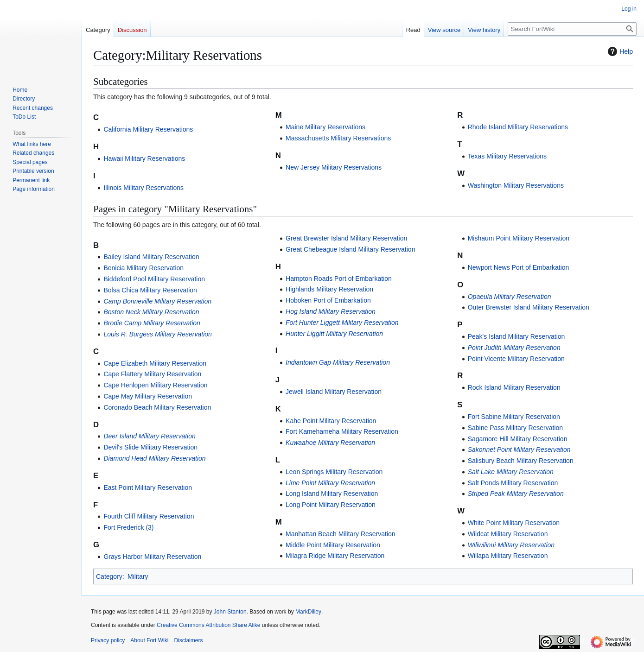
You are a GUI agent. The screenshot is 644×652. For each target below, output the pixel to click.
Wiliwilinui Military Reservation (511, 545)
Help (619, 51)
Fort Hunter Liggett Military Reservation (342, 323)
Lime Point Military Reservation (330, 483)
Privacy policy (108, 640)
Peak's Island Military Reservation (516, 336)
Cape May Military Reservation (148, 396)
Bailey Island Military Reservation (151, 257)
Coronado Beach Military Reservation (157, 407)
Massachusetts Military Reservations (338, 138)
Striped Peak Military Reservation (516, 494)
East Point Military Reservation (148, 487)
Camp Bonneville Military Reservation (157, 301)
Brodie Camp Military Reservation (152, 323)
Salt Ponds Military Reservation (513, 483)
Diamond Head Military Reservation (154, 458)
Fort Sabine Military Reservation (514, 417)
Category (109, 576)
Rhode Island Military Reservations (518, 127)
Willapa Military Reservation (508, 556)
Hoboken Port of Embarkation (328, 300)
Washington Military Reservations (516, 185)
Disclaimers (188, 640)
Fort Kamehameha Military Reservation (342, 431)
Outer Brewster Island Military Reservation (529, 307)
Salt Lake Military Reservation (511, 472)
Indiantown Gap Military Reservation (338, 362)
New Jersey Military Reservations (334, 167)
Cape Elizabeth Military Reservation (155, 363)
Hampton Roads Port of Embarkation (339, 279)
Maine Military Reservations (325, 127)
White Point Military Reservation (514, 523)
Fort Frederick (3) (128, 527)
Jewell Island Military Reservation (334, 392)
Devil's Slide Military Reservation (150, 447)
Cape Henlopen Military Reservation (155, 385)
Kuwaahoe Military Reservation (330, 443)
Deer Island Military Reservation (149, 436)
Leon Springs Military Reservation (334, 472)
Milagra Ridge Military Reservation (335, 556)
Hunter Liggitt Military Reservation (334, 334)
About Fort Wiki (149, 640)
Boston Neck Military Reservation (151, 312)
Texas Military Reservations (507, 156)
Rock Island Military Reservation (514, 387)
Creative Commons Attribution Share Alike (208, 625)
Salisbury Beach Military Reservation (521, 461)
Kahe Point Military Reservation (331, 421)
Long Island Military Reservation (332, 494)
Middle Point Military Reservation (333, 545)
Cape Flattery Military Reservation (152, 374)
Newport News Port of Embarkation (519, 267)
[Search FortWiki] (572, 29)
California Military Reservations (148, 129)
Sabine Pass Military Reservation (515, 428)
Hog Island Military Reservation (331, 311)
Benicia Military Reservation (143, 268)
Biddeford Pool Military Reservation (154, 279)
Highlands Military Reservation (329, 289)
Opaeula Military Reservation (510, 297)
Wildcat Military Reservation (508, 534)
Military (138, 576)
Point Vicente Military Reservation (516, 359)
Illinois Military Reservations (143, 188)
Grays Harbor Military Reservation (152, 557)
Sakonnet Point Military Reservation (519, 449)
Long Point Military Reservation (331, 505)
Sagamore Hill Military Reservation (518, 439)
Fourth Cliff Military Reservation (149, 516)
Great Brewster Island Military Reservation (346, 238)
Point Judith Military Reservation (514, 348)
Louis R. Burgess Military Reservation (157, 334)
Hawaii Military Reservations (144, 158)
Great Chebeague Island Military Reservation (350, 249)
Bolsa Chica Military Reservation (150, 290)
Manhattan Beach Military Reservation (341, 534)
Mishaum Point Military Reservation (519, 238)
